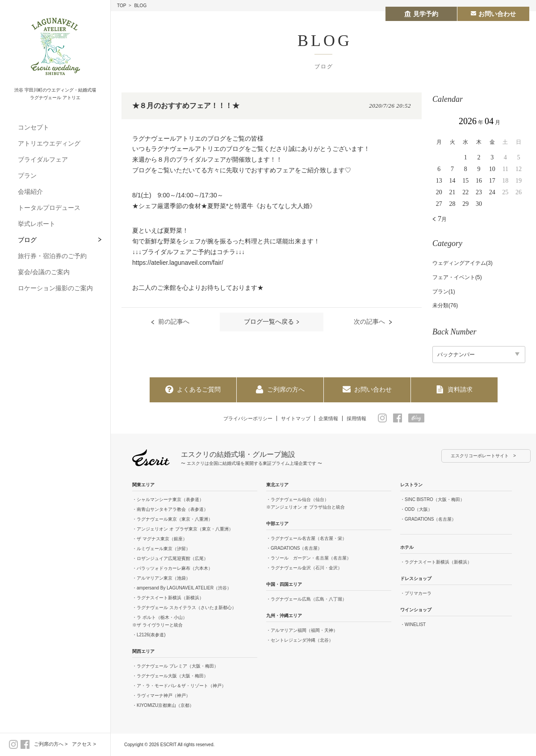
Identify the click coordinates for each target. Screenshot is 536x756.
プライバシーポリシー (243, 418)
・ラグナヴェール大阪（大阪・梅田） (170, 676)
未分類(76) (445, 305)
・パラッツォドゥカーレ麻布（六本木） (172, 569)
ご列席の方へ (49, 744)
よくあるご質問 (193, 389)
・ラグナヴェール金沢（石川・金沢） (304, 568)
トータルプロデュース (49, 208)
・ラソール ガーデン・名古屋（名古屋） (309, 558)
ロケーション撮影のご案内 (55, 288)
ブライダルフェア (43, 159)
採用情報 (363, 418)
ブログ (27, 240)
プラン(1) (444, 292)
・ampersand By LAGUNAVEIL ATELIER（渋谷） (182, 588)
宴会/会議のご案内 (44, 272)
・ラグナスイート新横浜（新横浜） (168, 598)
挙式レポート (37, 224)
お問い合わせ (367, 389)
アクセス (82, 744)
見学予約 (421, 14)
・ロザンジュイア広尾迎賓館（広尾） (170, 559)
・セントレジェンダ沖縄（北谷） (300, 641)
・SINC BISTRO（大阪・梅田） (432, 500)
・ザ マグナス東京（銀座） (160, 539)
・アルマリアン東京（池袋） (161, 578)
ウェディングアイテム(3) (463, 263)
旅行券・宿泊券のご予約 (52, 256)
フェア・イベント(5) (457, 277)
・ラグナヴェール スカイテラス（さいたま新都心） (184, 608)
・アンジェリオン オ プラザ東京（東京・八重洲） (183, 529)
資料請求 (454, 389)
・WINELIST (413, 625)
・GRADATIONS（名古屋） (294, 549)
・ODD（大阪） (416, 510)
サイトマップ (296, 418)
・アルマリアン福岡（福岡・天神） (302, 631)
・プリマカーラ (416, 594)
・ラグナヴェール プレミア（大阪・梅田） (175, 666)
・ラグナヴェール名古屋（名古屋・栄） (306, 539)
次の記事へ (363, 322)
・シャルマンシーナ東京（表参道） (168, 500)
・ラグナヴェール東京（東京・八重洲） (172, 520)
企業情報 (332, 418)
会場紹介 (30, 192)
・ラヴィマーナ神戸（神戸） (161, 696)
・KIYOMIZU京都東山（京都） (163, 706)
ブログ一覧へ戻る (269, 322)
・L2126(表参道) (149, 635)
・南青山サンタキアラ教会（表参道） (170, 510)
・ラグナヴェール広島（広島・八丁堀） (306, 599)
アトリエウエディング (49, 143)
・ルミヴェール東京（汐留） (161, 549)
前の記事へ (180, 322)
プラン (27, 175)
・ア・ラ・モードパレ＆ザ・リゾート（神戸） (179, 686)
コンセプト (33, 127)
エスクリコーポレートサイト (480, 456)
